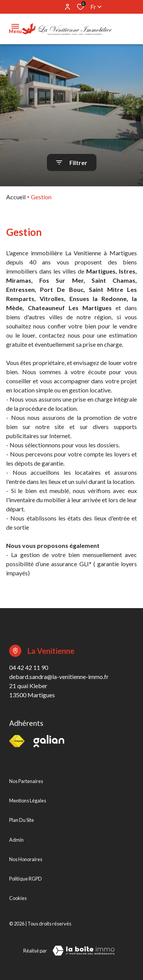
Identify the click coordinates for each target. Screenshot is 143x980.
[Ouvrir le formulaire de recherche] (72, 163)
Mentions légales (28, 801)
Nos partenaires (26, 781)
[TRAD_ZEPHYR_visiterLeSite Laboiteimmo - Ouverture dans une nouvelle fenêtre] (84, 951)
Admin (16, 840)
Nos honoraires (26, 859)
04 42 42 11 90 (29, 667)
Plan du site (22, 820)
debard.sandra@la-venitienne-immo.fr (59, 677)
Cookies (18, 898)
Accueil (16, 197)
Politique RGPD (26, 879)
